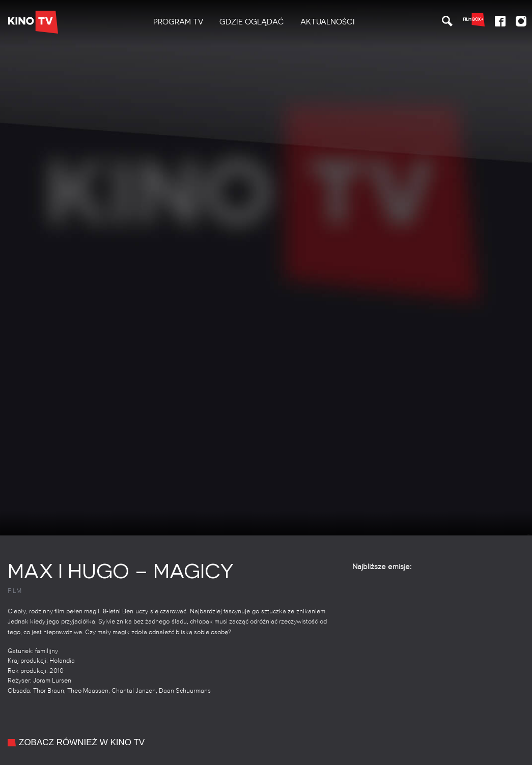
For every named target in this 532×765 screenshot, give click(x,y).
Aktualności (328, 22)
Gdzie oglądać (252, 22)
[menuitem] (178, 22)
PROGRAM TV (178, 22)
